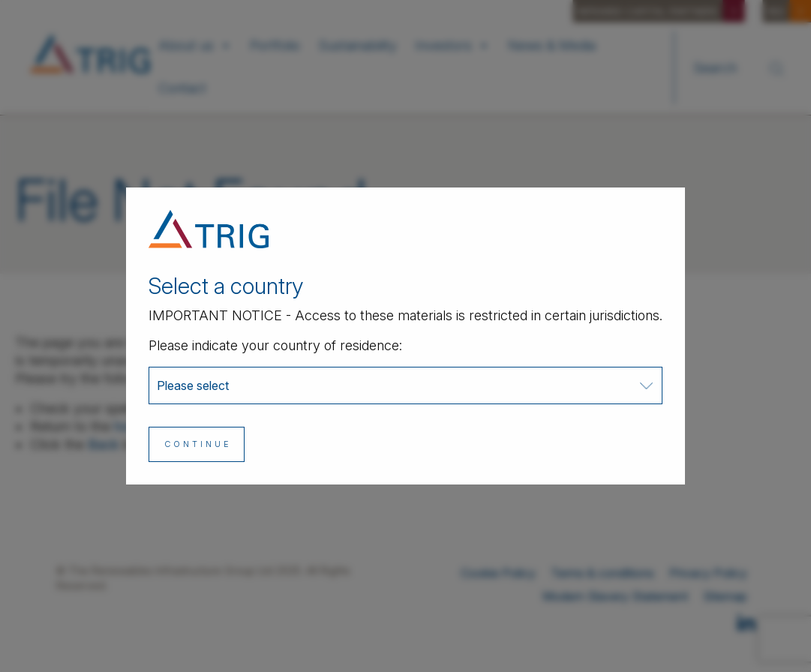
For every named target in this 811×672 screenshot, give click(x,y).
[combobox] (405, 385)
